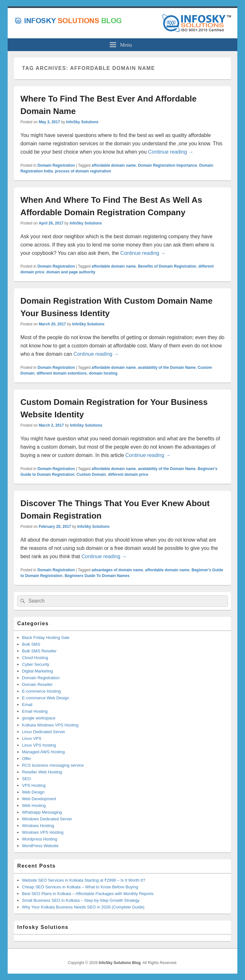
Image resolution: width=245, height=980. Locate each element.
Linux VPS (32, 738)
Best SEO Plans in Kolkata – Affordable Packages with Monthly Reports (88, 894)
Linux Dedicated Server (44, 732)
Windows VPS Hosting (43, 832)
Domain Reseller (37, 684)
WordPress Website (40, 846)
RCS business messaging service (53, 765)
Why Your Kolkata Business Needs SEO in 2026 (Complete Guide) (83, 907)
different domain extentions (62, 373)
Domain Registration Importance (167, 165)
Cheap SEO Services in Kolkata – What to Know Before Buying (80, 887)
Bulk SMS (31, 644)
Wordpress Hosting (40, 839)
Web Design (33, 792)
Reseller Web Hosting (42, 772)
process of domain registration (83, 171)
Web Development (39, 799)
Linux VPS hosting (39, 745)
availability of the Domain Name (167, 368)
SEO (26, 779)
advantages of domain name (117, 570)
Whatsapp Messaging (42, 812)
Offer (27, 759)
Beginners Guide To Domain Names (97, 576)
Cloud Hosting (35, 658)
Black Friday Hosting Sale (46, 638)
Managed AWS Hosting (43, 752)
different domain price (128, 475)
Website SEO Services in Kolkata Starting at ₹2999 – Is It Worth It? (84, 880)
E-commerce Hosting (41, 691)
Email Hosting (35, 711)
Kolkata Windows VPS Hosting (50, 725)
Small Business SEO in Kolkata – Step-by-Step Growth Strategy (81, 900)
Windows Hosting (38, 826)
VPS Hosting (34, 785)
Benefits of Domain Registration (167, 266)
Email (27, 705)
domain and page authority (71, 272)
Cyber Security (36, 664)
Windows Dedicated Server (47, 819)
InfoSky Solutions (82, 122)
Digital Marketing (37, 671)
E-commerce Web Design (46, 698)
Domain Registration (56, 165)
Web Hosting (34, 805)
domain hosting (103, 373)
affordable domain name (114, 165)
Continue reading (171, 152)
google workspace (39, 718)
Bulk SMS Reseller (39, 651)
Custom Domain (91, 475)
